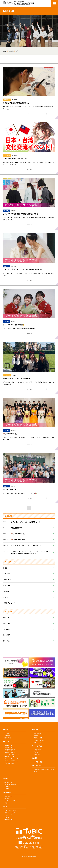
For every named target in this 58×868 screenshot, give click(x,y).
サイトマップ (8, 815)
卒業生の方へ (8, 787)
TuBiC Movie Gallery (10, 811)
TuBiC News (7, 580)
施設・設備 (8, 738)
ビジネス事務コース (10, 750)
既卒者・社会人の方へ (11, 784)
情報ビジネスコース (10, 756)
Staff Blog (6, 574)
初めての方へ (8, 782)
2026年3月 (7, 629)
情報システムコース (10, 752)
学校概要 (7, 733)
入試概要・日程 (38, 762)
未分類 (5, 568)
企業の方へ (8, 789)
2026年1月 (7, 641)
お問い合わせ (8, 796)
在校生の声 (37, 754)
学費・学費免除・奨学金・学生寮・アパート (44, 770)
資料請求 (7, 799)
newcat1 (6, 597)
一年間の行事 (37, 750)
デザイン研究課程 (9, 763)
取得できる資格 (38, 738)
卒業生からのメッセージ (40, 740)
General (6, 591)
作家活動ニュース (9, 603)
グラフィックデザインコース (12, 759)
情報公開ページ (9, 819)
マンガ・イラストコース (11, 761)
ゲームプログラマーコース (12, 754)
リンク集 (7, 817)
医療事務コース (9, 745)
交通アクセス (8, 736)
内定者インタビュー (39, 742)
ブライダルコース (9, 748)
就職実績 (36, 736)
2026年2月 (7, 635)
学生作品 (36, 752)
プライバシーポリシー (11, 813)
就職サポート (37, 733)
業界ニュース (7, 585)
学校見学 (7, 803)
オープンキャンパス (10, 801)
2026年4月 (7, 623)
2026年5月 (7, 617)
